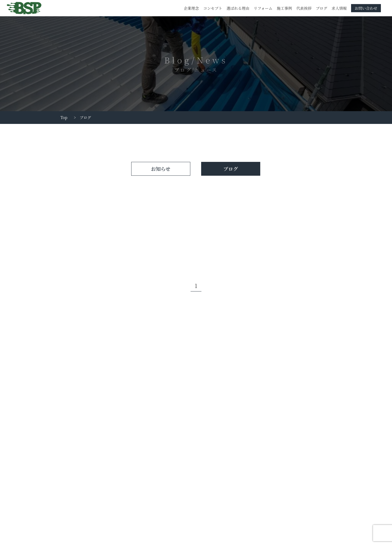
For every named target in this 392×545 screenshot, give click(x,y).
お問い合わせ (366, 8)
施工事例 (284, 8)
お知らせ (161, 169)
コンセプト (213, 8)
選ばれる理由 (238, 8)
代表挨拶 (304, 8)
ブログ (322, 8)
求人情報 (339, 8)
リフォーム (263, 8)
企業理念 (191, 8)
